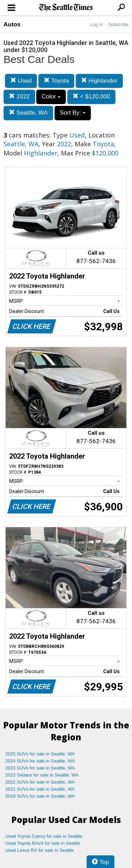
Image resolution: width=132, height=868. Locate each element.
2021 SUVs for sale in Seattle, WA (40, 789)
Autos (12, 24)
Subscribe (118, 24)
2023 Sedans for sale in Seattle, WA (42, 775)
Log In (96, 24)
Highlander (99, 81)
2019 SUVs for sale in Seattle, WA (40, 796)
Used (21, 81)
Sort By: (73, 113)
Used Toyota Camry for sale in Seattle (44, 836)
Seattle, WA (28, 113)
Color (51, 97)
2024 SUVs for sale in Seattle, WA (40, 761)
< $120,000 (91, 97)
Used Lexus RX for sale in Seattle (39, 850)
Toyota (56, 81)
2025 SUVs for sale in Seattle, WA (40, 754)
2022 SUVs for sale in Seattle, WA (40, 782)
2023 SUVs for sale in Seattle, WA (40, 768)
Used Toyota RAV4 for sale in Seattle (43, 843)
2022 (19, 97)
